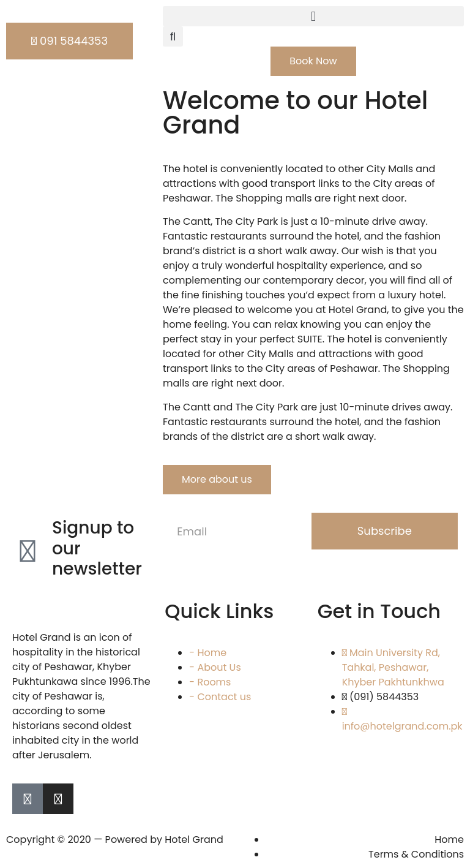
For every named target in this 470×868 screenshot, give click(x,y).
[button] (313, 16)
